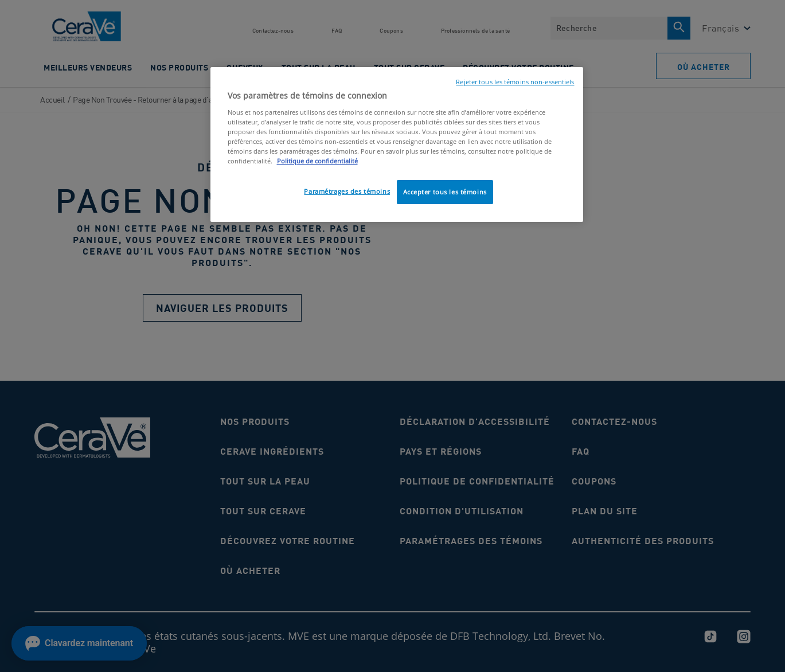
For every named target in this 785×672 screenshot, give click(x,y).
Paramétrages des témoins (347, 191)
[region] (397, 144)
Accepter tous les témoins (445, 192)
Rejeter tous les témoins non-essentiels (515, 82)
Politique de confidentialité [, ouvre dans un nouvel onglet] (317, 161)
